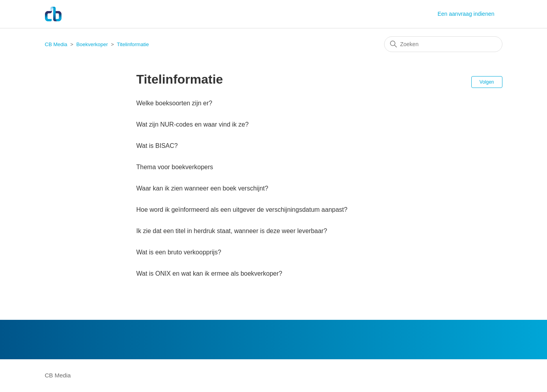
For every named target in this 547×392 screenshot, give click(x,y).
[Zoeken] (443, 44)
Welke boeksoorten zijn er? (175, 103)
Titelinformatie (133, 44)
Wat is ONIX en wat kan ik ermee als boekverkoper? (209, 273)
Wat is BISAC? (157, 146)
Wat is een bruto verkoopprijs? (179, 252)
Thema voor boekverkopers (175, 167)
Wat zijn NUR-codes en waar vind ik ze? (193, 124)
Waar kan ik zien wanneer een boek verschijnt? (203, 188)
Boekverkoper (92, 44)
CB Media (56, 44)
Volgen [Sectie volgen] (487, 82)
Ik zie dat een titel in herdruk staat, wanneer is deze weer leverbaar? (232, 231)
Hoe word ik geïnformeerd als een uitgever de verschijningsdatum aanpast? (242, 210)
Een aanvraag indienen (466, 14)
